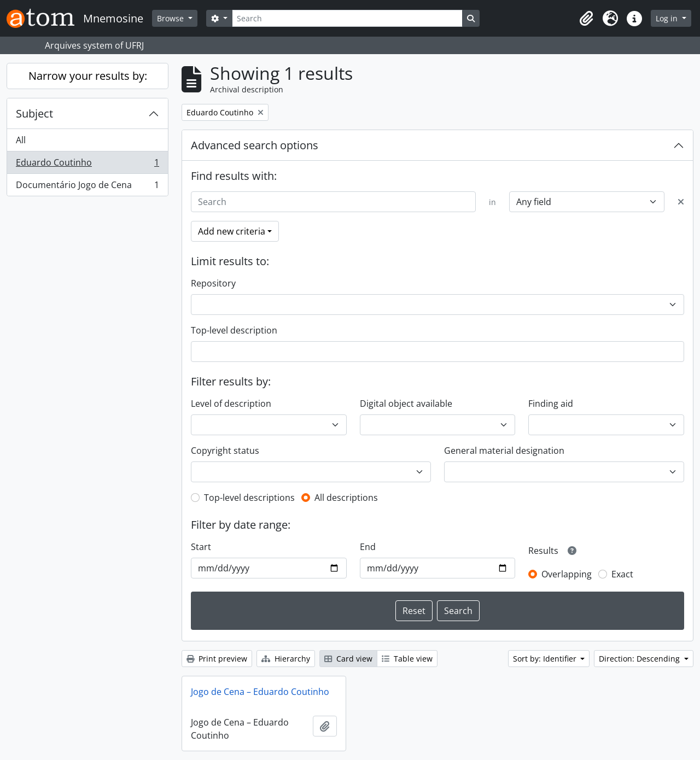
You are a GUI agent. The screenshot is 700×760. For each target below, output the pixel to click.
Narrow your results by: (88, 76)
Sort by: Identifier (546, 659)
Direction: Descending (640, 659)
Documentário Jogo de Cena (87, 187)
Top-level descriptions (249, 498)
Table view (407, 659)
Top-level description (234, 330)
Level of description (231, 404)
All (21, 140)
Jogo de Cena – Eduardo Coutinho (260, 692)
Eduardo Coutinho (87, 165)
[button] (586, 19)
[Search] (347, 18)
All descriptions (346, 498)
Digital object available (406, 404)
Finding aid (551, 404)
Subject (34, 113)
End (368, 547)
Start (201, 547)
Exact (622, 574)
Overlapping (567, 574)
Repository (213, 283)
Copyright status (225, 451)
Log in (668, 18)
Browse (171, 18)
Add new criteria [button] (232, 231)
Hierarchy (286, 659)
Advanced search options (255, 145)
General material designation (504, 451)
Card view (348, 659)
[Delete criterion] (681, 202)
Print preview (217, 659)
